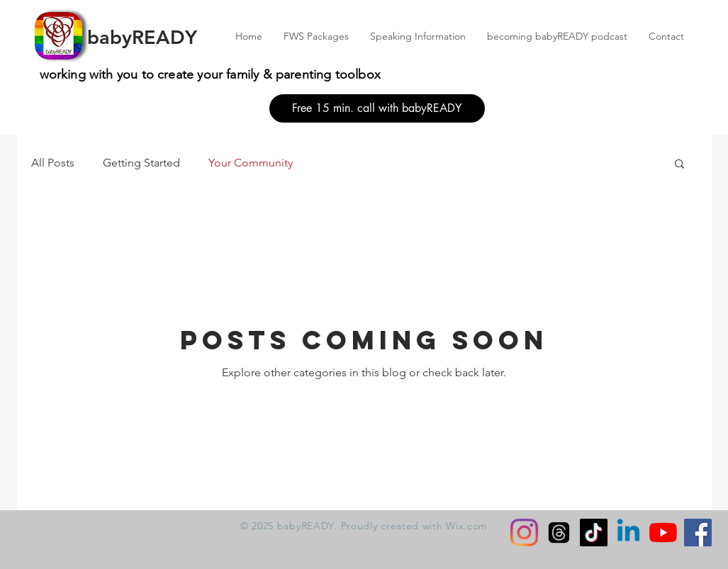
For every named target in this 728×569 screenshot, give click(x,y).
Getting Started (141, 163)
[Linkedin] (628, 533)
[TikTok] (594, 533)
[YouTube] (663, 533)
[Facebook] (698, 533)
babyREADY (142, 37)
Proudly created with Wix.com (415, 526)
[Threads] (559, 533)
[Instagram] (524, 533)
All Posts (53, 163)
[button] (679, 165)
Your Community (251, 163)
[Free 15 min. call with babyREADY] (377, 108)
